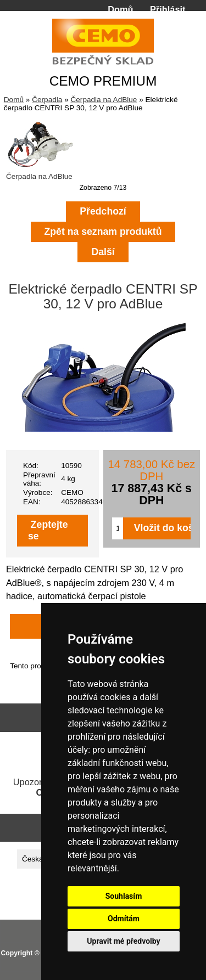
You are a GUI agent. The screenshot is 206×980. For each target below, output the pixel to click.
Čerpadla (47, 100)
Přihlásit (168, 9)
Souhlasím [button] (124, 896)
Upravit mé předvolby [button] (123, 941)
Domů (120, 9)
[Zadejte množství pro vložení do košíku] (117, 528)
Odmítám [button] (124, 919)
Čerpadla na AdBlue (104, 100)
